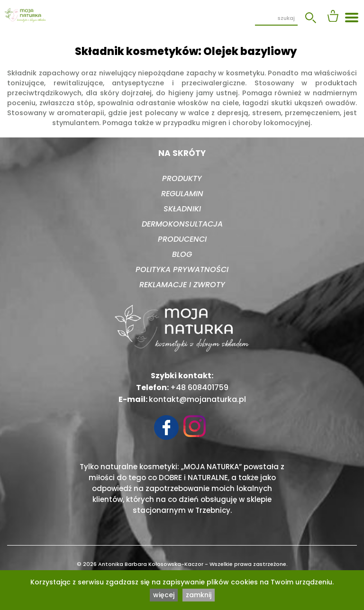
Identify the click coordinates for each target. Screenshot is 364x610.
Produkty (182, 178)
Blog (182, 254)
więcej (164, 595)
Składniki (182, 209)
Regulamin (182, 194)
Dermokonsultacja (182, 224)
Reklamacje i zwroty (182, 285)
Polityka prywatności (182, 269)
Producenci (182, 239)
